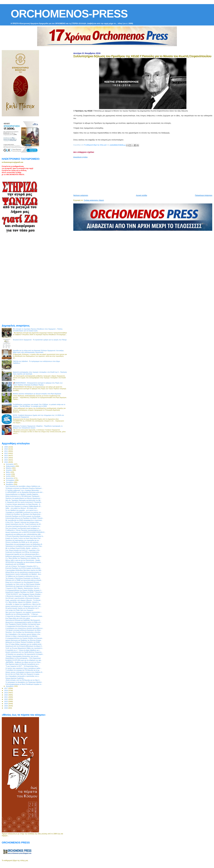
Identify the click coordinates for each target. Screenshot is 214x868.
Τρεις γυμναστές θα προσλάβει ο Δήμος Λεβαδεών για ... (24, 486)
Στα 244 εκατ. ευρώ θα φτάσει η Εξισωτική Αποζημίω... (23, 598)
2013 (6, 455)
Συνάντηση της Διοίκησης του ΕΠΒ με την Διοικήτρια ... (23, 552)
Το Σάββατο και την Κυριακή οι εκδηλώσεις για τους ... (23, 576)
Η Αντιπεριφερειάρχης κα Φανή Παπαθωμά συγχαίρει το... (24, 684)
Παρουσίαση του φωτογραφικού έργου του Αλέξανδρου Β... (24, 544)
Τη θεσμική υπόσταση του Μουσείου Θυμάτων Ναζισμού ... (24, 488)
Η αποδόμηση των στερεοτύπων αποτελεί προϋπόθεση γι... (24, 628)
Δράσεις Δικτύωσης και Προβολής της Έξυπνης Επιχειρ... (24, 640)
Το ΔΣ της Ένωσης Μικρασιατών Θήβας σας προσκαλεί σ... (24, 648)
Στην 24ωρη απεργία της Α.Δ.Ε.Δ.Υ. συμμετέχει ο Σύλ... (23, 550)
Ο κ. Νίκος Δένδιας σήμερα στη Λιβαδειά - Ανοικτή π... (23, 602)
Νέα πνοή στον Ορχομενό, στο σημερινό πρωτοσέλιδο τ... (24, 612)
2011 (6, 451)
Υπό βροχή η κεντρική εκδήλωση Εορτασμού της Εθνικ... (24, 630)
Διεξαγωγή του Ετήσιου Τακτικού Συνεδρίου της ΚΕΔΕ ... (23, 642)
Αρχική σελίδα (141, 195)
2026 (6, 708)
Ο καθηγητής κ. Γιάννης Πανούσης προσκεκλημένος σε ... (24, 530)
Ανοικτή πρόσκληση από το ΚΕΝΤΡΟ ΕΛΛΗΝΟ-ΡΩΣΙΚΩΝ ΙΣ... (26, 532)
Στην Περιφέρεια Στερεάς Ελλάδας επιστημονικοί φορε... (23, 624)
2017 (6, 688)
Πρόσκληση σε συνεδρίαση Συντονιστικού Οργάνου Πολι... (24, 546)
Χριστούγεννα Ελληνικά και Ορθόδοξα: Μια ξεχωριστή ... (23, 620)
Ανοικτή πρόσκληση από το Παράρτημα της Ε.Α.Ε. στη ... (24, 606)
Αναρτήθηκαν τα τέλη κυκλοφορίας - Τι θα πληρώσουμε (23, 658)
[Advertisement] (139, 175)
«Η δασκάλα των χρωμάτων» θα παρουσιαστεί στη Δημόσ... (25, 654)
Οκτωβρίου (10, 482)
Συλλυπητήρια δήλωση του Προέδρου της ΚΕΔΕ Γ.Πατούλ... (24, 518)
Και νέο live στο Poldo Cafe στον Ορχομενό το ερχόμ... (23, 674)
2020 (6, 695)
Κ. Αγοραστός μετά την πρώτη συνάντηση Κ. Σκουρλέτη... (24, 502)
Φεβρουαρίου (11, 466)
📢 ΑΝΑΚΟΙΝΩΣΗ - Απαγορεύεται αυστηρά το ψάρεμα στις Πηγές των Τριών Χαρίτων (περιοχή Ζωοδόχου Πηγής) (38, 384)
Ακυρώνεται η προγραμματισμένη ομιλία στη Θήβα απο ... (24, 622)
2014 (6, 458)
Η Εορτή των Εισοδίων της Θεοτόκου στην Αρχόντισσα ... (24, 514)
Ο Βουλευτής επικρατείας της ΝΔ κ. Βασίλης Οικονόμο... (23, 596)
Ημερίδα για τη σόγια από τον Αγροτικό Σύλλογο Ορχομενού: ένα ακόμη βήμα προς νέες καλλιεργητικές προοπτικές (38, 351)
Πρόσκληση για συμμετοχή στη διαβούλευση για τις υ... (23, 586)
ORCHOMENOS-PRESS (69, 14)
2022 (6, 699)
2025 (6, 706)
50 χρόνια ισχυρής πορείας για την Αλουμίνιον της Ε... (23, 608)
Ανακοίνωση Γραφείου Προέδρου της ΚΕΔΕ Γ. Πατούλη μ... (24, 592)
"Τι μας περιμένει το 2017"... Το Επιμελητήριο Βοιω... (22, 666)
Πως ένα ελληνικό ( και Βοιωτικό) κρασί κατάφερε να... (23, 528)
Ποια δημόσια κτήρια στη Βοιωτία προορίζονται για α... (23, 664)
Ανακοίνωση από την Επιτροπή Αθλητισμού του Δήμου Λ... (24, 646)
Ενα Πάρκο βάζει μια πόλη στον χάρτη (18, 618)
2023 (6, 701)
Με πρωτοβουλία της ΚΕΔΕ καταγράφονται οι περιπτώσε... (24, 520)
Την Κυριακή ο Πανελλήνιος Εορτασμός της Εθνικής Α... (23, 578)
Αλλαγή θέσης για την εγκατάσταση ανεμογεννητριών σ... (24, 572)
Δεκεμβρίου (10, 686)
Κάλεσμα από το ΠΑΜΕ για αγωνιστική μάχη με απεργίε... (24, 580)
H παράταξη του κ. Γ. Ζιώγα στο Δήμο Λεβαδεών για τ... (23, 650)
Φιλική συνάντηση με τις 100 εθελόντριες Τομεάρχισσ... (23, 496)
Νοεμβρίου (10, 484)
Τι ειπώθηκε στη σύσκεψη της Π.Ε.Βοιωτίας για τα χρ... (23, 670)
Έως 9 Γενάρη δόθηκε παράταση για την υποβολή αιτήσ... (24, 644)
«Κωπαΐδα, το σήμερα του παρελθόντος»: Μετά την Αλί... (24, 604)
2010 (6, 449)
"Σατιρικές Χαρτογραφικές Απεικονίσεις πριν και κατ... (22, 656)
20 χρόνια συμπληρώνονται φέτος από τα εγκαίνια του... (23, 526)
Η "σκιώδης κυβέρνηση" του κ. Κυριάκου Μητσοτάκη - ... (23, 490)
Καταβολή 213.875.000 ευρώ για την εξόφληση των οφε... (24, 660)
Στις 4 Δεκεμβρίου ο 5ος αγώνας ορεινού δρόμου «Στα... (23, 634)
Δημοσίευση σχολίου (80, 157)
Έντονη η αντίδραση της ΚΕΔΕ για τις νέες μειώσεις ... (23, 542)
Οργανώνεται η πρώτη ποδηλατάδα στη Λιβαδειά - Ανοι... (24, 574)
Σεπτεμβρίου (11, 480)
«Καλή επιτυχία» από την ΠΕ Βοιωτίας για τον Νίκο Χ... (23, 680)
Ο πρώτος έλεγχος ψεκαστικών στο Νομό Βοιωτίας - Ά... (23, 504)
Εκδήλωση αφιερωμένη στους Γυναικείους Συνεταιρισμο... (24, 556)
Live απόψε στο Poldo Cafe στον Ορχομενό (19, 610)
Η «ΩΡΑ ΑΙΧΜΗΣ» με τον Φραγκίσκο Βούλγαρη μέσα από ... (25, 492)
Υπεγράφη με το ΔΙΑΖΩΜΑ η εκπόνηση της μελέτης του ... (24, 512)
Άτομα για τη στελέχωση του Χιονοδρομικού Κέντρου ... (23, 582)
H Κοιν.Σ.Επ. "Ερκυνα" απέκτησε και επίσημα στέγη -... (23, 522)
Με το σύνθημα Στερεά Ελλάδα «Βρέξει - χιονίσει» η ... (23, 548)
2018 (6, 690)
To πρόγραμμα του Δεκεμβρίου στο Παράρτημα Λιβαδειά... (24, 682)
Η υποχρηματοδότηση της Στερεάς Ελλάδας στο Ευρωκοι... (24, 638)
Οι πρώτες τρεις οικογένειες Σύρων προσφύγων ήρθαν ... (24, 668)
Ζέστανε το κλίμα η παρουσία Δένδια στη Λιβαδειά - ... (23, 636)
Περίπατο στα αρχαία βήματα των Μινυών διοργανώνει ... (24, 498)
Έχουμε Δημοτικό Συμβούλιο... (15, 678)
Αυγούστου (10, 478)
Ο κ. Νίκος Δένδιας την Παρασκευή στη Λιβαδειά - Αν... (23, 558)
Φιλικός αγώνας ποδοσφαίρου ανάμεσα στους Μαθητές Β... (24, 672)
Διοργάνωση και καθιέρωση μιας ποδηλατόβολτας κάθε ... (24, 534)
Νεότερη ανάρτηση (81, 195)
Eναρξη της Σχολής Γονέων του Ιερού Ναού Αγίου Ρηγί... (23, 538)
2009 (6, 447)
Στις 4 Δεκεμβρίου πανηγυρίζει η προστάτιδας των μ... (23, 676)
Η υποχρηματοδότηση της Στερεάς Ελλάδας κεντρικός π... (24, 590)
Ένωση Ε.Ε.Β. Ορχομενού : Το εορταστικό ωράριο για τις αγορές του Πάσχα (40, 340)
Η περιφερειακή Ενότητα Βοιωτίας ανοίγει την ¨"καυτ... (23, 626)
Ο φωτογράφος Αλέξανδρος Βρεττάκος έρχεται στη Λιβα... (24, 570)
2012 (6, 453)
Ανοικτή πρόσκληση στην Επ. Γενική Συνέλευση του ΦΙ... (24, 524)
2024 (6, 704)
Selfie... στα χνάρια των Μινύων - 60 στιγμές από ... (22, 508)
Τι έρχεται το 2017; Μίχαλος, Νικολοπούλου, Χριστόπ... (23, 588)
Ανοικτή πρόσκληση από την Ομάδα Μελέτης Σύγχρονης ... (24, 652)
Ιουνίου (9, 474)
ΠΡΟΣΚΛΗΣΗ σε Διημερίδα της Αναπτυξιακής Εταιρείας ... (24, 562)
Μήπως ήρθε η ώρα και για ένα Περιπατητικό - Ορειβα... (23, 560)
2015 (6, 460)
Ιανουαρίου (10, 464)
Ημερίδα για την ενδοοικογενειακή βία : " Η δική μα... (22, 614)
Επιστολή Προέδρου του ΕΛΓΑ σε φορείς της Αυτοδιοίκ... (23, 516)
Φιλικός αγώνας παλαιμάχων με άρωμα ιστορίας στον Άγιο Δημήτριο (37, 394)
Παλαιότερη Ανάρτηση (204, 195)
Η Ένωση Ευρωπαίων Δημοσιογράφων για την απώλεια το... (25, 536)
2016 (6, 462)
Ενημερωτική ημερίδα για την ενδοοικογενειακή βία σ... (23, 554)
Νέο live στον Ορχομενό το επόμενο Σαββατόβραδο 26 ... (24, 506)
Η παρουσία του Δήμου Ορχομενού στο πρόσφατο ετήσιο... (24, 616)
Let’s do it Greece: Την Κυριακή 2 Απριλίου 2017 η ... (22, 566)
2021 (6, 697)
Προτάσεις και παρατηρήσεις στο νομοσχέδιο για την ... (23, 540)
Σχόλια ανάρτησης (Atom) (94, 200)
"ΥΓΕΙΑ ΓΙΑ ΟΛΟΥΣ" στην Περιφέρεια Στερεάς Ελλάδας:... (24, 594)
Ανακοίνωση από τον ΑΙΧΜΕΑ (15, 564)
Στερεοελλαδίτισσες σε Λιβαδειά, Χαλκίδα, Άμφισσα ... (23, 494)
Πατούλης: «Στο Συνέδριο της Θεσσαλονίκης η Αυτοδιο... (23, 632)
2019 (6, 693)
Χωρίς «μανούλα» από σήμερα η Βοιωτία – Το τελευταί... (23, 600)
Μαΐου (8, 472)
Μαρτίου (9, 468)
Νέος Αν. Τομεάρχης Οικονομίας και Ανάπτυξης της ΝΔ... (23, 500)
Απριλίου (9, 470)
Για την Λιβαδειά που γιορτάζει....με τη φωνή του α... (22, 510)
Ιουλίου (9, 476)
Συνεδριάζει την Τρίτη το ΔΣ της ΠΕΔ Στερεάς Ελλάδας (23, 584)
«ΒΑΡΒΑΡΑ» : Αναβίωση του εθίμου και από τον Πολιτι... (23, 662)
